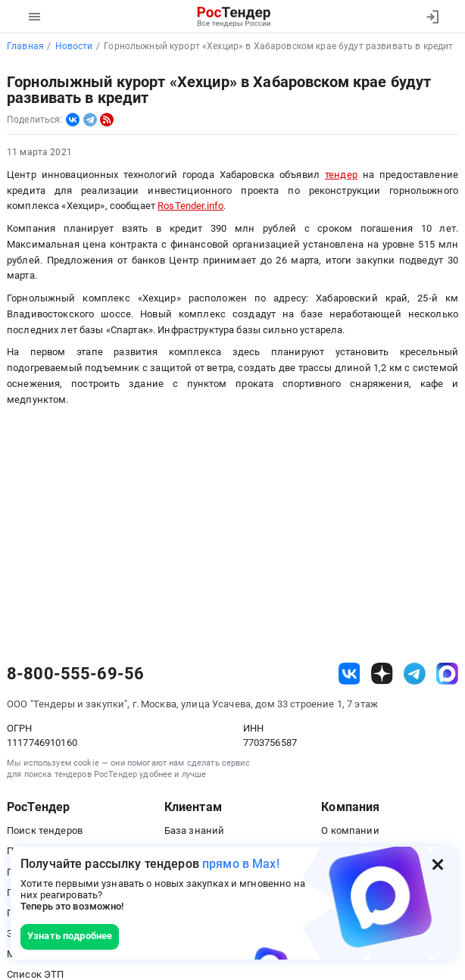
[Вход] (432, 17)
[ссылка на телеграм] (415, 674)
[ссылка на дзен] (382, 674)
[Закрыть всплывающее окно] (438, 864)
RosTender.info (190, 206)
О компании (350, 830)
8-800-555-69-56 (75, 674)
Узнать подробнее (70, 936)
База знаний (195, 830)
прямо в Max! (241, 864)
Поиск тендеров (45, 830)
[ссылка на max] (447, 674)
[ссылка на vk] (350, 674)
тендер (341, 175)
